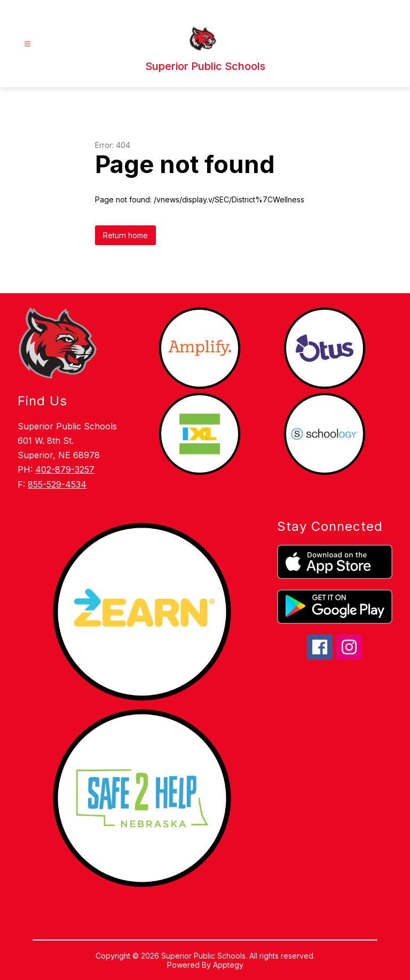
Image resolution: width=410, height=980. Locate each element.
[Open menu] (27, 44)
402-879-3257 (65, 469)
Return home (125, 235)
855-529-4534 (57, 484)
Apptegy (228, 965)
